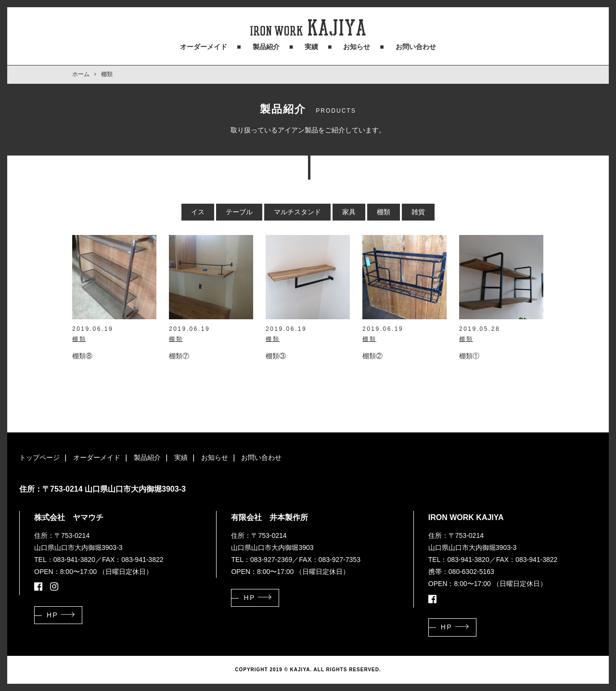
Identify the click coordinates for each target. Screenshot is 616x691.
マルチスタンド (297, 212)
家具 (349, 212)
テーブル (239, 212)
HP (52, 615)
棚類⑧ (82, 356)
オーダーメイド (204, 47)
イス (198, 212)
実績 (311, 47)
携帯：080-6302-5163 (461, 572)
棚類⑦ (179, 356)
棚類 (384, 212)
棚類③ (276, 356)
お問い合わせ (416, 47)
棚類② (372, 356)
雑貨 (418, 212)
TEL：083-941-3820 (65, 560)
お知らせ (357, 47)
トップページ (39, 457)
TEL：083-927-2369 (262, 560)
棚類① (469, 356)
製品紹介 (266, 47)
